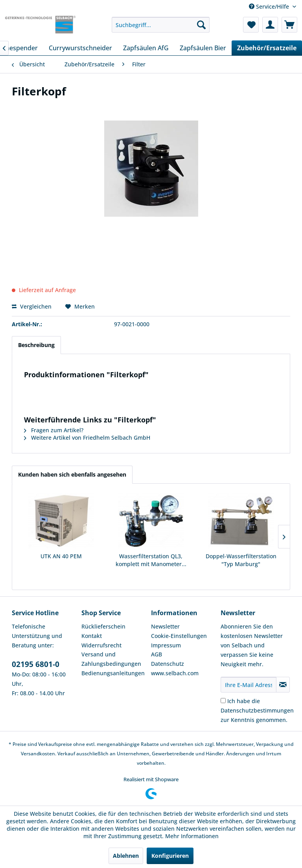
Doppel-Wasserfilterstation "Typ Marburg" (241, 560)
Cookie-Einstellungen (179, 636)
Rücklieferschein (103, 626)
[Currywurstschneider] (80, 48)
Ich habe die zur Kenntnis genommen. (257, 710)
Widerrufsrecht (101, 645)
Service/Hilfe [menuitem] (270, 6)
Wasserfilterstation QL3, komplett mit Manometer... (151, 560)
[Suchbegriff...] (161, 25)
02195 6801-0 (36, 664)
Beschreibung (36, 345)
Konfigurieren (170, 856)
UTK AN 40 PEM (61, 556)
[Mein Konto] (270, 25)
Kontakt (92, 636)
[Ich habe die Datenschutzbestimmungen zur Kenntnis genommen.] (223, 701)
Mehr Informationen (192, 836)
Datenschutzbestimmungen (257, 710)
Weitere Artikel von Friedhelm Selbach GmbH (87, 438)
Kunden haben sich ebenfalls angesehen (72, 474)
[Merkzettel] (251, 25)
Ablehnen (126, 856)
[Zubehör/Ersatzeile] (267, 48)
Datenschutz (168, 664)
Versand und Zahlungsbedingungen (111, 659)
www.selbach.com (175, 673)
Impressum (166, 645)
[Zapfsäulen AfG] (146, 48)
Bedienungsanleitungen (113, 673)
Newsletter (165, 626)
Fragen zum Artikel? (54, 430)
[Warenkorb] (289, 25)
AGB (157, 654)
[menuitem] (161, 25)
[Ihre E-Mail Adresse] (249, 685)
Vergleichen (32, 306)
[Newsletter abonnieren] (283, 685)
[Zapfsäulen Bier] (203, 48)
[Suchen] (201, 25)
